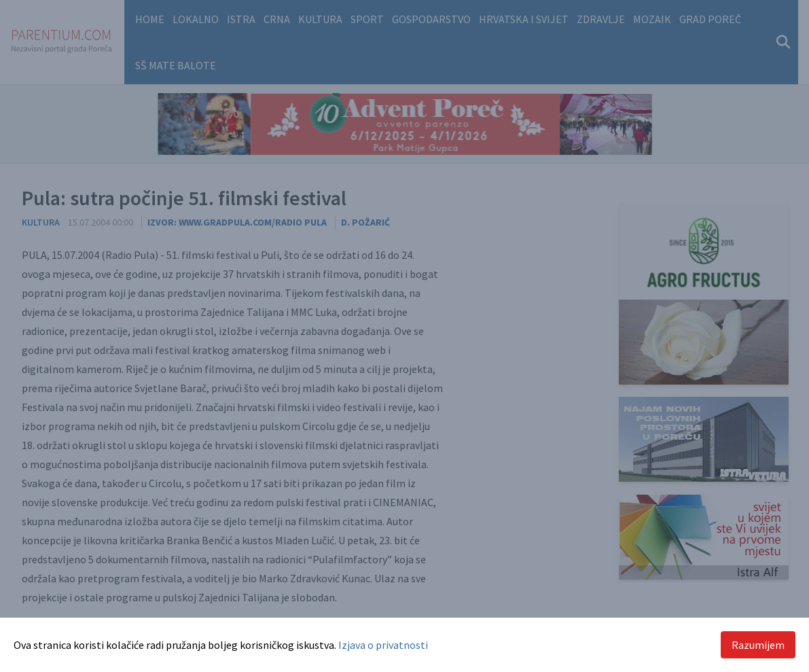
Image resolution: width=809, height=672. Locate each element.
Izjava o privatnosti (383, 645)
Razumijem (758, 645)
